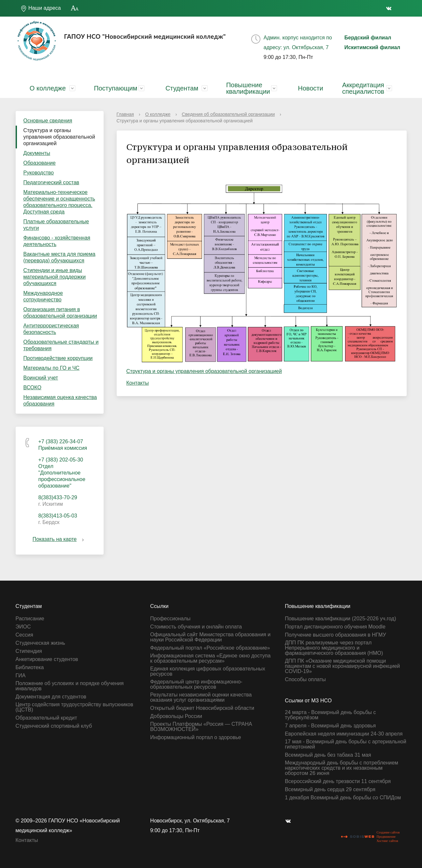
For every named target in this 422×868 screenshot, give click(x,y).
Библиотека (30, 668)
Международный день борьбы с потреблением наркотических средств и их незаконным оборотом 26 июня (342, 768)
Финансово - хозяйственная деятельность (57, 241)
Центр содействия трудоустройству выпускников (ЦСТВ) (74, 707)
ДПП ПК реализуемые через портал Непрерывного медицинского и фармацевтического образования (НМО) (334, 648)
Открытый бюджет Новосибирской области (202, 708)
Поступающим (116, 88)
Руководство (39, 173)
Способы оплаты (305, 680)
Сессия (24, 635)
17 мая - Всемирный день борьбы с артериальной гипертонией (345, 744)
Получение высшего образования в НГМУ (335, 635)
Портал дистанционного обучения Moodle (335, 627)
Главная (125, 114)
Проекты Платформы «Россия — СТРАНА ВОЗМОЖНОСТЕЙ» (201, 727)
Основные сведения (48, 121)
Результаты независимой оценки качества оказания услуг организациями (201, 697)
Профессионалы (170, 619)
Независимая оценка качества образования (60, 400)
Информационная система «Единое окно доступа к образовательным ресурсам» (211, 658)
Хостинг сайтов (387, 841)
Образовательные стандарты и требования (61, 345)
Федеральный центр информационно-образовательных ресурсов (196, 684)
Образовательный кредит (46, 718)
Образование (40, 163)
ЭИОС (23, 627)
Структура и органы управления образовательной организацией (59, 137)
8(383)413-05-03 (58, 516)
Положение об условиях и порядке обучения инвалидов (70, 686)
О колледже (48, 88)
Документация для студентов (51, 697)
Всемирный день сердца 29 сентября (330, 790)
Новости (310, 88)
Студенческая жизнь (40, 643)
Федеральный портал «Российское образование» (210, 648)
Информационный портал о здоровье (196, 737)
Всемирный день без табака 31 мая (328, 755)
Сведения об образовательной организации (228, 114)
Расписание (30, 619)
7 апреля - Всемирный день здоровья (330, 726)
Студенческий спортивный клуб (54, 726)
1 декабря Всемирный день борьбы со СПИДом (343, 798)
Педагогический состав (51, 182)
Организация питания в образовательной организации (60, 313)
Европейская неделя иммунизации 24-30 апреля (344, 734)
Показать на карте (59, 539)
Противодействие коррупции (58, 358)
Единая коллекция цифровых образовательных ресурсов (208, 671)
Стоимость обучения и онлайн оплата (196, 627)
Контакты (138, 383)
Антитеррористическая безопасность (51, 329)
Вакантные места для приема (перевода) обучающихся (59, 257)
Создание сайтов (388, 832)
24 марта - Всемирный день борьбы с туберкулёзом (330, 715)
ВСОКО (32, 387)
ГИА (21, 676)
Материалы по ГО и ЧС (51, 368)
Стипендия (29, 651)
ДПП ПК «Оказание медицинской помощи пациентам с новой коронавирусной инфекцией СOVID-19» (342, 666)
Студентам (182, 88)
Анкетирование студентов (47, 659)
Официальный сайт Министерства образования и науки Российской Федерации (210, 637)
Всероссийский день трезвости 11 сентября (338, 781)
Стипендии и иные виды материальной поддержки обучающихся (55, 277)
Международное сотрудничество (43, 296)
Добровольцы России (176, 716)
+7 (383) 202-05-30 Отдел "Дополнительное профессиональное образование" (62, 473)
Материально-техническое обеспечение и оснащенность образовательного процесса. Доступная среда (59, 202)
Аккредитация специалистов (363, 88)
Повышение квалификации (248, 88)
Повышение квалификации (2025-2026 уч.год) (340, 619)
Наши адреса (41, 8)
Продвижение (386, 837)
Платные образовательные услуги (56, 225)
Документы (37, 153)
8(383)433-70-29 (58, 497)
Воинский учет (41, 378)
